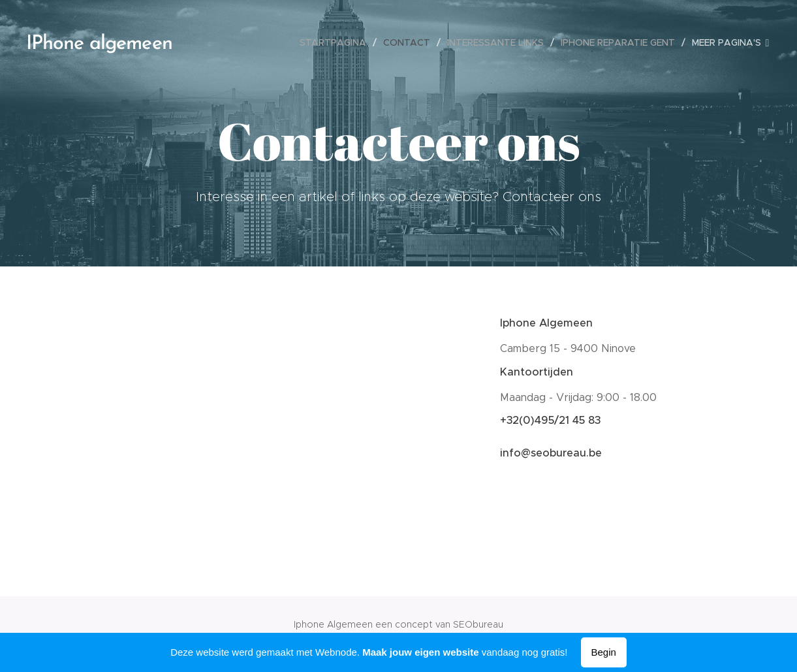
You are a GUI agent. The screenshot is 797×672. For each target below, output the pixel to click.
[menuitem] (336, 42)
